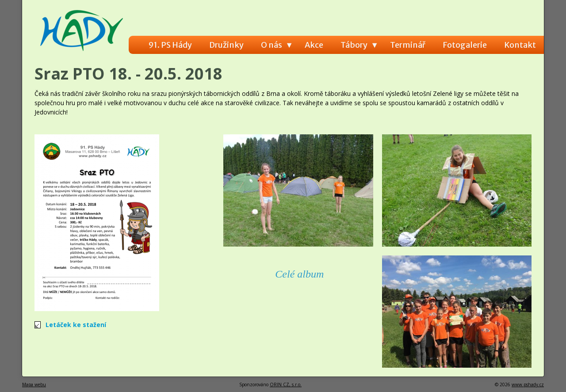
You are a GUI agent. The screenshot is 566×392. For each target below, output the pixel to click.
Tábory (354, 45)
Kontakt (520, 45)
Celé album (299, 274)
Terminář (408, 45)
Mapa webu (34, 384)
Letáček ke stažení (76, 325)
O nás (272, 45)
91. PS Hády (170, 45)
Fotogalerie (465, 45)
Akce (314, 45)
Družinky (226, 45)
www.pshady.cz (528, 384)
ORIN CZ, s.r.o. (286, 384)
